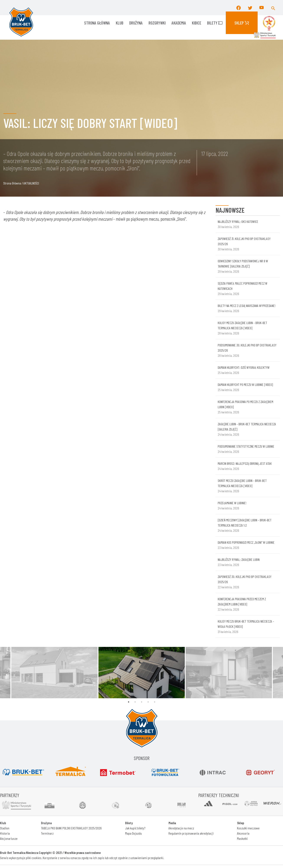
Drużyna (136, 23)
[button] (273, 8)
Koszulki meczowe (248, 828)
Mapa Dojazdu (133, 833)
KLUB (120, 23)
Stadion (5, 828)
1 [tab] (129, 702)
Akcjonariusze (9, 838)
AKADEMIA (179, 23)
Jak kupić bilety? (135, 828)
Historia (5, 833)
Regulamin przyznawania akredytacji (191, 833)
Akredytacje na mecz (181, 828)
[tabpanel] (142, 673)
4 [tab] (148, 702)
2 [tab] (135, 702)
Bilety (215, 23)
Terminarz (47, 833)
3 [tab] (142, 702)
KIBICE (197, 23)
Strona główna (97, 23)
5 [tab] (155, 702)
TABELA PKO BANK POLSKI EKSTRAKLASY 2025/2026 (71, 828)
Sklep (242, 23)
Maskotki (242, 838)
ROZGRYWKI (157, 23)
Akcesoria (243, 833)
